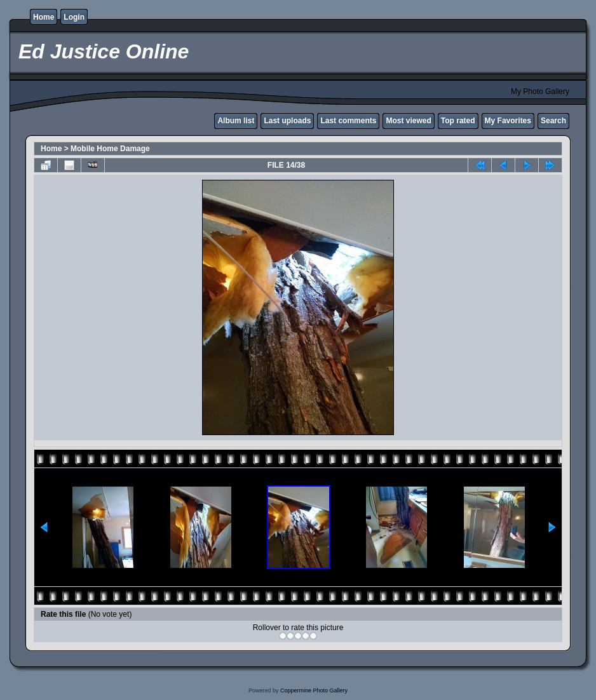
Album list (236, 121)
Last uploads (287, 121)
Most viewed (408, 121)
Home (44, 17)
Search (553, 121)
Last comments (348, 121)
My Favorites (508, 121)
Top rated (458, 121)
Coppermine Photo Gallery (314, 690)
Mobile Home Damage (110, 149)
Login (74, 17)
